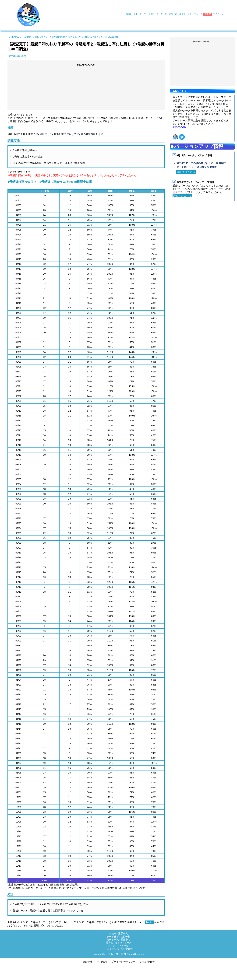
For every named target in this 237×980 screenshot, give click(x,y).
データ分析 (149, 14)
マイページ (218, 14)
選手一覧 (138, 14)
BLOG (18, 37)
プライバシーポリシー (123, 962)
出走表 (128, 14)
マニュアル (110, 949)
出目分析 (125, 937)
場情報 (182, 14)
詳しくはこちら (186, 172)
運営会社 (87, 962)
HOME (11, 37)
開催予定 (173, 14)
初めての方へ (180, 127)
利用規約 (102, 962)
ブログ (208, 14)
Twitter (150, 922)
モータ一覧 (162, 14)
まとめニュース (195, 14)
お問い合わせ (125, 949)
